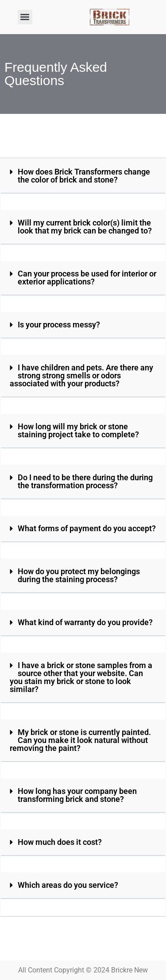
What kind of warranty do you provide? (85, 622)
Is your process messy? (59, 325)
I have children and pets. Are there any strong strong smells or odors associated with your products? (81, 375)
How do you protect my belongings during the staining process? (79, 575)
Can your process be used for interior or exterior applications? (87, 278)
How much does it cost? (60, 842)
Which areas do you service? (68, 885)
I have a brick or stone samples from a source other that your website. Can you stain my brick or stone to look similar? (81, 677)
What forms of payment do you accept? (87, 528)
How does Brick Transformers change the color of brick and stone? (84, 176)
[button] (25, 17)
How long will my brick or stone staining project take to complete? (78, 430)
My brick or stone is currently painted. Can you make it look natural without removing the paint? (80, 740)
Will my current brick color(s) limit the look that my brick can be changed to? (85, 227)
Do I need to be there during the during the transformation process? (85, 481)
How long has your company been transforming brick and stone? (77, 795)
